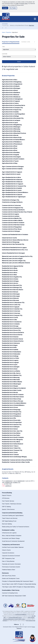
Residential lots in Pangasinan (12, 414)
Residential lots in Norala (10, 392)
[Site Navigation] (35, 19)
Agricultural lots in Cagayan (11, 101)
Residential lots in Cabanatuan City (13, 302)
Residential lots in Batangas (11, 294)
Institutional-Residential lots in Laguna (14, 248)
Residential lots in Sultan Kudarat (13, 444)
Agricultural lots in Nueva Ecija (12, 137)
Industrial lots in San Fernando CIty (13, 244)
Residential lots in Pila (9, 418)
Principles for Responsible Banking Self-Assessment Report (18, 581)
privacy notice (24, 3)
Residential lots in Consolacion (12, 322)
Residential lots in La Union (11, 358)
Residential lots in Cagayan (11, 307)
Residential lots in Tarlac (10, 452)
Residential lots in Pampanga (11, 410)
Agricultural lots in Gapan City (12, 110)
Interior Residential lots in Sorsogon (13, 253)
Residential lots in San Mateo (11, 433)
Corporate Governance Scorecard (11, 556)
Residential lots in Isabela (10, 350)
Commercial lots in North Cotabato (13, 223)
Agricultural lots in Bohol (10, 90)
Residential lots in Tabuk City (11, 448)
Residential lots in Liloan (10, 369)
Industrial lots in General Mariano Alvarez (15, 240)
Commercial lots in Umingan (11, 231)
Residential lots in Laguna (10, 360)
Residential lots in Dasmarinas (12, 328)
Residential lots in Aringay (10, 281)
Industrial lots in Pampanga (11, 242)
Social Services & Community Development (13, 541)
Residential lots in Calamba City (12, 309)
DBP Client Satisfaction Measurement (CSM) (14, 596)
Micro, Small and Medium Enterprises (12, 536)
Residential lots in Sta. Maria (11, 442)
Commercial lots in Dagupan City (13, 208)
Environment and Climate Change (11, 538)
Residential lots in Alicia (10, 273)
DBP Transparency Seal (8, 558)
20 (15, 481)
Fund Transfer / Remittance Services (12, 504)
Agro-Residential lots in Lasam (12, 190)
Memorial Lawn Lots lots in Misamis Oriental (16, 263)
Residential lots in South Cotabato (13, 437)
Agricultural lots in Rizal (10, 146)
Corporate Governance (8, 553)
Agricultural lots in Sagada (11, 155)
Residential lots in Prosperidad (12, 422)
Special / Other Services (8, 509)
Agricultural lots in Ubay (10, 163)
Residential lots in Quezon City (12, 425)
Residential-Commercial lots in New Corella (16, 462)
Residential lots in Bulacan (10, 298)
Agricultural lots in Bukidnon (11, 93)
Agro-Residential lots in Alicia (11, 177)
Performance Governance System (11, 567)
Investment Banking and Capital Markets (13, 515)
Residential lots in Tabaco (10, 446)
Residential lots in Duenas (10, 337)
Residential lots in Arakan (10, 279)
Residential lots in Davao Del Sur (12, 335)
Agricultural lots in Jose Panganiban (13, 114)
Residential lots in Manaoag (11, 377)
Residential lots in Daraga (10, 326)
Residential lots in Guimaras (11, 343)
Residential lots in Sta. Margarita (12, 440)
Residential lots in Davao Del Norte (13, 332)
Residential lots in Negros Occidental (14, 388)
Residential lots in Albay (10, 268)
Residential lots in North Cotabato (13, 395)
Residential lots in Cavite (10, 317)
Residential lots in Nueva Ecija (12, 399)
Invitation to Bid (26, 42)
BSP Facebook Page (31, 621)
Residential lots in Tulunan (10, 455)
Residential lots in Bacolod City (12, 285)
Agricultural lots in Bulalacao (11, 97)
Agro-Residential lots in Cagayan (13, 184)
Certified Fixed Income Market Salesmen (13, 547)
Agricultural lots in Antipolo (11, 86)
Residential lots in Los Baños (11, 371)
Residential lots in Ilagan (10, 345)
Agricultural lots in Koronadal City (13, 118)
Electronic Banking (7, 524)
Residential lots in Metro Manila (12, 382)
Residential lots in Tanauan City (12, 450)
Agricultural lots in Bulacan (11, 95)
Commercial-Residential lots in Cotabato (15, 234)
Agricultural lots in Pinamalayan (12, 144)
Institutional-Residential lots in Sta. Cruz (15, 250)
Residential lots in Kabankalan (12, 352)
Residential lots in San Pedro (11, 435)
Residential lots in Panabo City (12, 412)
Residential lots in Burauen (10, 300)
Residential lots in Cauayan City (12, 315)
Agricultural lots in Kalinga (10, 116)
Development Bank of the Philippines (6, 16)
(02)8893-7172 (17, 482)
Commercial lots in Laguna (11, 214)
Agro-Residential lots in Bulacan (12, 182)
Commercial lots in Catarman (11, 205)
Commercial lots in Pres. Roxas (12, 229)
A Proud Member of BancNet (31, 605)
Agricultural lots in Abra (10, 80)
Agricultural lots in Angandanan (12, 84)
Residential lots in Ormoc (10, 407)
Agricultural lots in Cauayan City (12, 108)
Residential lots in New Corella (12, 390)
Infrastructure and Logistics (9, 533)
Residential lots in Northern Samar (13, 397)
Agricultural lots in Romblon (11, 152)
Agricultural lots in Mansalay (11, 129)
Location (5, 54)
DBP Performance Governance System (18, 605)
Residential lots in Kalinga (10, 356)
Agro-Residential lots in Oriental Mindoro (15, 192)
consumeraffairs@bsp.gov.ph (15, 617)
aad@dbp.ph (8, 486)
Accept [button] (5, 8)
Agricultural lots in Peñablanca (12, 142)
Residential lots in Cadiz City (11, 305)
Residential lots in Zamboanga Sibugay (14, 457)
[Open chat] (32, 638)
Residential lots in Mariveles (11, 380)
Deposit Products (7, 495)
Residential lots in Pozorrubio (11, 420)
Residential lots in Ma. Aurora (11, 373)
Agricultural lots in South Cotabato (13, 159)
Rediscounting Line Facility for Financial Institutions (16, 527)
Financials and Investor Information (11, 564)
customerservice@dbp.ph (21, 614)
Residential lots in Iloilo (9, 347)
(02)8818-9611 (21, 481)
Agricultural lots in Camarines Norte (14, 105)
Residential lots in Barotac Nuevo (13, 290)
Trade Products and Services (10, 518)
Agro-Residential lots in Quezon (12, 195)
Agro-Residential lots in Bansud (12, 180)
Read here (31, 25)
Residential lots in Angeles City (12, 277)
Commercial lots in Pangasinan (12, 227)
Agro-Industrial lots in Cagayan (12, 172)
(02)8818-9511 (9, 481)
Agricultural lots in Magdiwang (12, 125)
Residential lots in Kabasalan (11, 354)
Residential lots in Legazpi (10, 362)
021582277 (5, 621)
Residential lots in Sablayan (11, 427)
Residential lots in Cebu (9, 320)
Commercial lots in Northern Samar (13, 225)
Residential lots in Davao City (11, 330)
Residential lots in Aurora (10, 283)
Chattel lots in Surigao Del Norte (12, 202)
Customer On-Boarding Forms (10, 593)
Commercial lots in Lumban (11, 216)
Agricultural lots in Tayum (10, 161)
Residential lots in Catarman (11, 311)
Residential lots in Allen (9, 275)
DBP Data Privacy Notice (9, 576)
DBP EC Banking (6, 507)
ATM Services (6, 498)
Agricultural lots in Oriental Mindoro (13, 140)
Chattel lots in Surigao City (11, 200)
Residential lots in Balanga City (12, 287)
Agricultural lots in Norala (10, 135)
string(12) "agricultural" (19, 50)
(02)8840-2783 (9, 482)
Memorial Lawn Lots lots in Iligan (12, 258)
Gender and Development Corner (11, 578)
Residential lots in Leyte (10, 365)
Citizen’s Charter (6, 550)
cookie (17, 3)
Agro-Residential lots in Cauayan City (14, 186)
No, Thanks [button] (13, 8)
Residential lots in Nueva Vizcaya (13, 401)
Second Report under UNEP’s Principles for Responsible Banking (19, 584)
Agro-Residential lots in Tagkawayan (14, 197)
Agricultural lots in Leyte (10, 123)
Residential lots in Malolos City (12, 375)
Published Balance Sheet (9, 570)
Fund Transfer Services (8, 501)
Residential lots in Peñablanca (12, 416)
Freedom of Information (5, 605)
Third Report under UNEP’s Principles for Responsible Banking (18, 587)
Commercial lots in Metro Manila (12, 220)
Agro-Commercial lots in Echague (13, 167)
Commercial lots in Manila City (12, 218)
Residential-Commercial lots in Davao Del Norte (17, 460)
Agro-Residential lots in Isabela (12, 188)
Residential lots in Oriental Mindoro (13, 405)
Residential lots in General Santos (13, 341)
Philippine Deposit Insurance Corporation (24, 605)
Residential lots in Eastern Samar (13, 339)
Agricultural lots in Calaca (10, 103)
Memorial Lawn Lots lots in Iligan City (14, 261)
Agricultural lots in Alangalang (12, 82)
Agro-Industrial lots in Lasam (11, 174)
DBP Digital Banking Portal (9, 521)
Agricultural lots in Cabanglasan (12, 99)
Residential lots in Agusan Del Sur (13, 266)
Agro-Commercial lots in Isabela (12, 169)
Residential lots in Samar (10, 429)
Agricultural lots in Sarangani (11, 157)
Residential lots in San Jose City (12, 431)
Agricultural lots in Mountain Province (14, 133)
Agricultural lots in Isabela (10, 112)
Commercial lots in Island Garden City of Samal (17, 212)
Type (3, 47)
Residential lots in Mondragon (11, 384)
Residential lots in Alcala (10, 270)
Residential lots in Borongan (11, 296)
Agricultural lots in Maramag (11, 131)
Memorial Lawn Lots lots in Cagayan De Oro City (17, 256)
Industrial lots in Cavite (9, 238)
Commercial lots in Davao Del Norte (13, 210)
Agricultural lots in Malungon (11, 127)
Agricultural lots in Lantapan (11, 120)
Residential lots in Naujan (10, 386)
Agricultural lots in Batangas (11, 88)
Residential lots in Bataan (10, 292)
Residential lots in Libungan (11, 367)
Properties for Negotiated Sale (11, 42)
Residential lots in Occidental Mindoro (14, 403)
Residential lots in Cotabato (11, 324)
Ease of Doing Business (8, 561)
